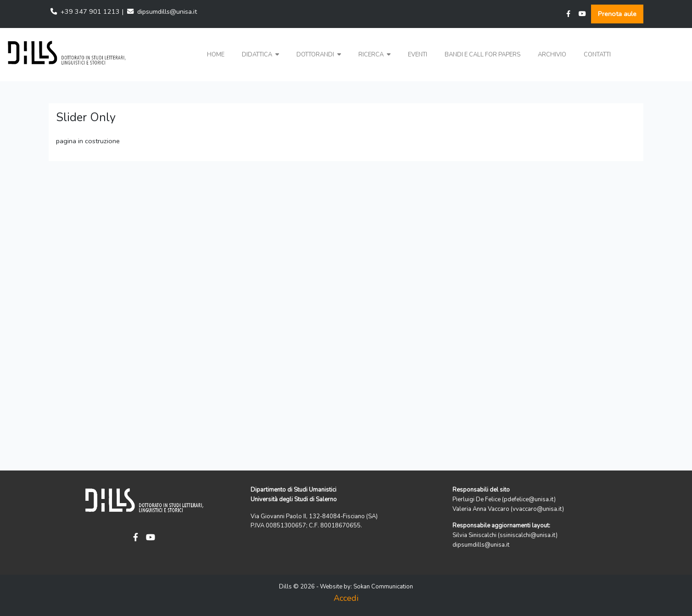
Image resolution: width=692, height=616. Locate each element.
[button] (260, 55)
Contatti (597, 55)
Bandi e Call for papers (483, 55)
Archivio (552, 55)
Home (216, 55)
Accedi (346, 598)
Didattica (260, 55)
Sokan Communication (383, 587)
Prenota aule (617, 14)
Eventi (418, 55)
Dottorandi (319, 55)
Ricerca (374, 55)
